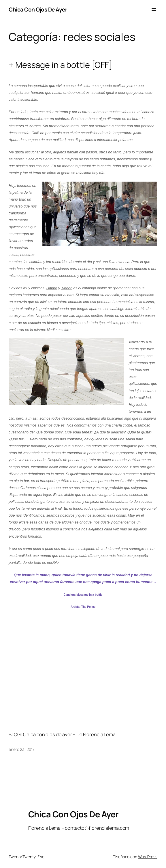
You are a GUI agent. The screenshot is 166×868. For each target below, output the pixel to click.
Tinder (66, 288)
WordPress (148, 857)
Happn (52, 288)
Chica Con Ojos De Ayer (38, 9)
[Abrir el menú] (154, 9)
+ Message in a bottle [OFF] (61, 65)
